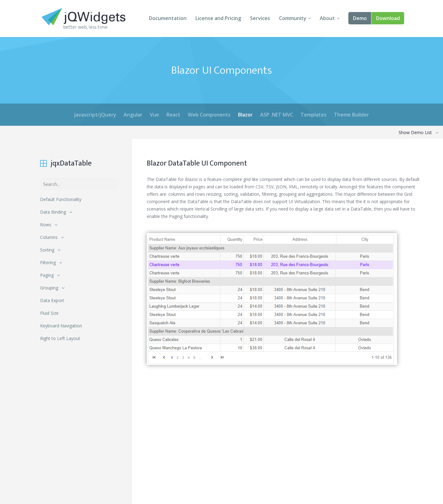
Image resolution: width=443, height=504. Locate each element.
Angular (133, 115)
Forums (275, 490)
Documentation (168, 18)
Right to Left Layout (60, 338)
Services (260, 18)
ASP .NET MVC (277, 115)
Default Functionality (61, 199)
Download (388, 18)
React (173, 115)
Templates (314, 115)
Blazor (245, 115)
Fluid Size (49, 313)
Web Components (209, 115)
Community (293, 18)
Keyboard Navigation (61, 326)
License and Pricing (218, 18)
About (327, 18)
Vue (154, 115)
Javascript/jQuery (95, 115)
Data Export (52, 300)
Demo (360, 18)
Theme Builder (351, 115)
